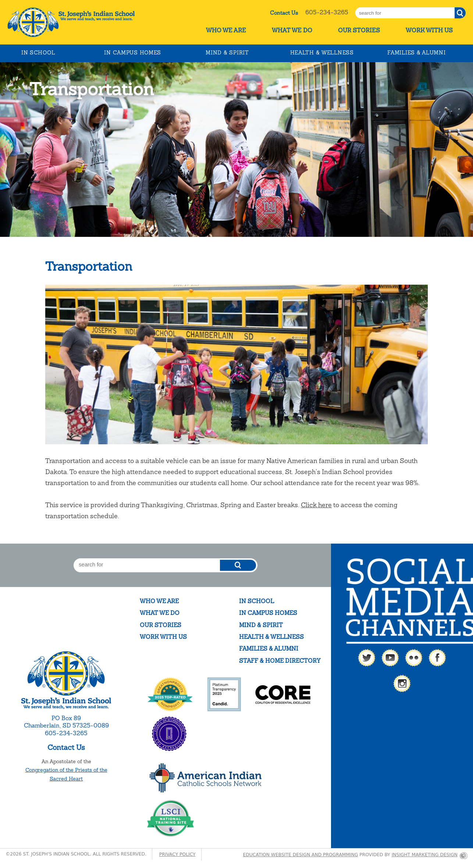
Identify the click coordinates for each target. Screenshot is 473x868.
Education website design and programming (301, 855)
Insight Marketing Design (425, 855)
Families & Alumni (416, 53)
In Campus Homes (133, 53)
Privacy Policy (177, 854)
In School (38, 53)
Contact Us (284, 13)
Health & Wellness (322, 53)
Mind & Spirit (227, 53)
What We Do (292, 30)
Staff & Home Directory (280, 661)
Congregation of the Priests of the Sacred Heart (66, 774)
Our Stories (359, 30)
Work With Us (429, 30)
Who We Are (226, 30)
